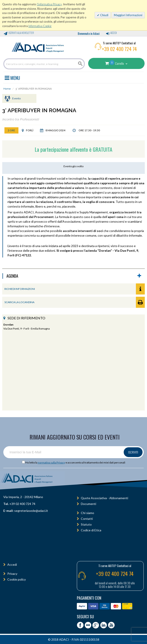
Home (7, 89)
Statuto (86, 524)
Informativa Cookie (40, 26)
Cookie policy (17, 579)
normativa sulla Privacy (51, 462)
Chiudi (104, 15)
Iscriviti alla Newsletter (21, 33)
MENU (12, 77)
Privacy (12, 574)
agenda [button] (74, 276)
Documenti (88, 504)
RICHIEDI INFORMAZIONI (75, 289)
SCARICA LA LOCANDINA (75, 302)
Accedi (114, 33)
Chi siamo (87, 513)
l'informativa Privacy (49, 4)
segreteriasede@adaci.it (31, 511)
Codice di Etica (91, 530)
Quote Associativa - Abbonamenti (104, 498)
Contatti (87, 519)
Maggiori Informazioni (128, 15)
